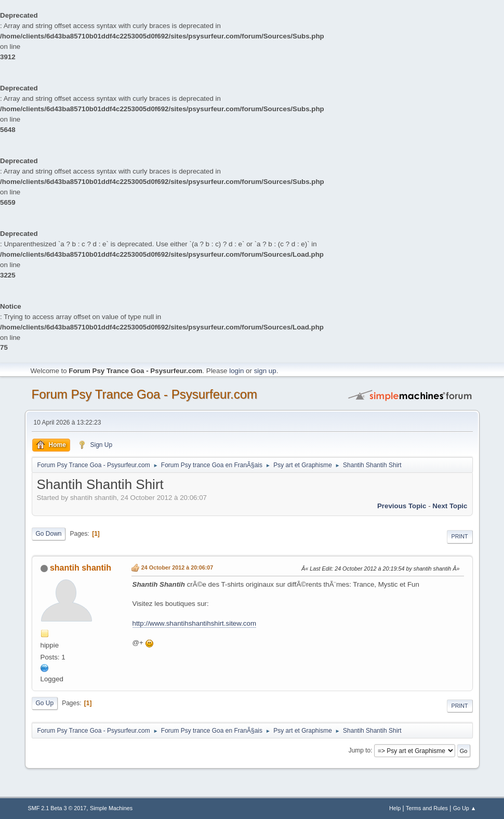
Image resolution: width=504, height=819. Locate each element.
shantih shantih (81, 568)
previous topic (402, 506)
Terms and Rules (427, 808)
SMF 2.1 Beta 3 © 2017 (57, 808)
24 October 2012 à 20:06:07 (177, 567)
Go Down (49, 534)
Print (460, 536)
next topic (450, 506)
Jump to (360, 750)
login (236, 371)
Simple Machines (111, 808)
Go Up (45, 703)
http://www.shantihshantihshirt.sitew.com (195, 623)
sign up (265, 371)
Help (395, 808)
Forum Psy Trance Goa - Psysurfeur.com (145, 394)
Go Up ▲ (465, 808)
